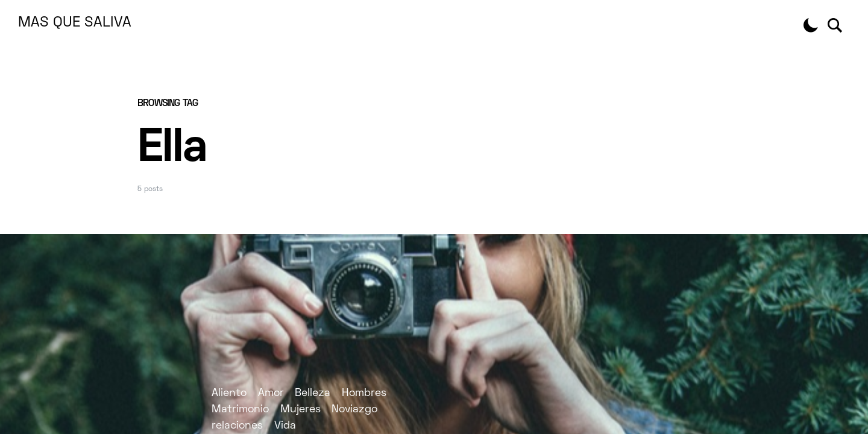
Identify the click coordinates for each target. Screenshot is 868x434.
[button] (811, 25)
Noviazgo (354, 410)
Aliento (229, 393)
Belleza (313, 393)
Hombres (364, 393)
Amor (271, 393)
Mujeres (300, 410)
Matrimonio (240, 410)
